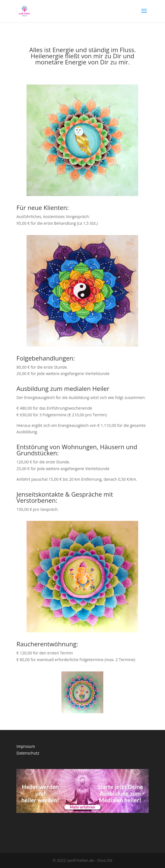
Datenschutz (28, 753)
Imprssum (26, 746)
